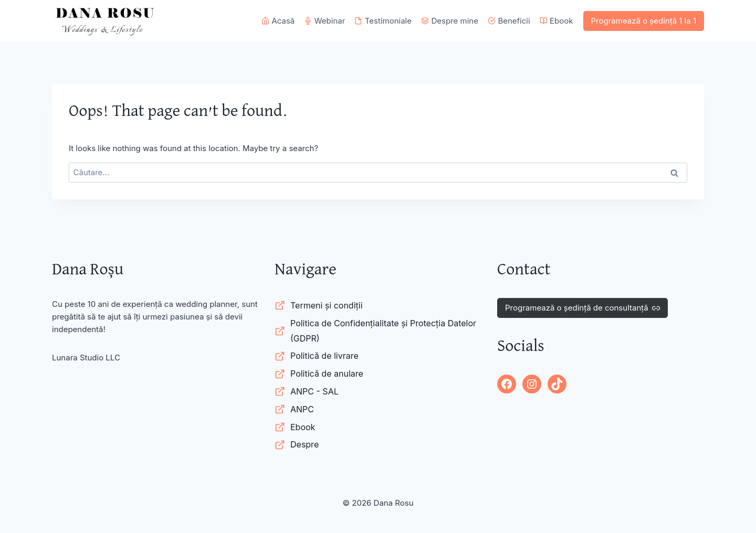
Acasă (278, 21)
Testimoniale (383, 21)
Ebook (556, 21)
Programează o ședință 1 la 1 (644, 21)
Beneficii (509, 21)
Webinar (324, 21)
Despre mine (450, 21)
